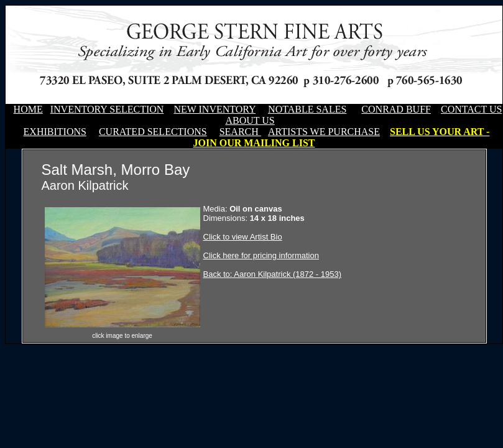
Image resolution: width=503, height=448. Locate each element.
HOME (28, 109)
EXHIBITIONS (55, 132)
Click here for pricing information (261, 255)
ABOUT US (250, 120)
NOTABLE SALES (307, 109)
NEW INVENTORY (215, 109)
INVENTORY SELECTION (107, 109)
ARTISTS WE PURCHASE (324, 132)
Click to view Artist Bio (243, 237)
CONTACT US (471, 109)
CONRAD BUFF (396, 109)
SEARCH (240, 132)
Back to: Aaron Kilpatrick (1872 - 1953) (273, 274)
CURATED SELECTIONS (153, 132)
